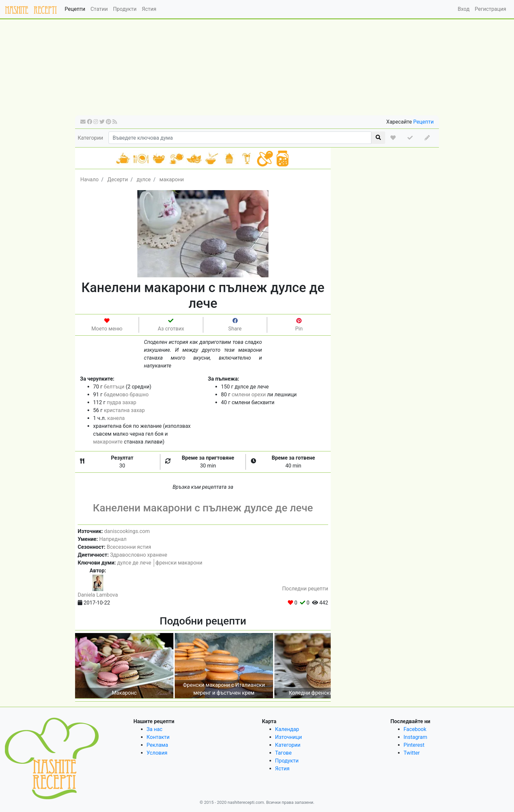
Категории (90, 138)
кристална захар (124, 410)
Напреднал (113, 539)
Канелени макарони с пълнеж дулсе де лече (203, 508)
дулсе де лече (134, 563)
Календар (287, 729)
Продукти (125, 9)
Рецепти (75, 9)
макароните (108, 442)
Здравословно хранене (139, 555)
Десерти (118, 179)
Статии (99, 9)
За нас (154, 729)
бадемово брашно (126, 395)
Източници (288, 737)
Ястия (149, 9)
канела (116, 418)
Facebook (415, 729)
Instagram (415, 737)
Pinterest (414, 745)
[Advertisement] (257, 69)
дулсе (144, 179)
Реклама (157, 745)
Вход (464, 9)
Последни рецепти (305, 589)
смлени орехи (249, 395)
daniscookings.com (127, 531)
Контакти (158, 737)
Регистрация (490, 9)
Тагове (283, 753)
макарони (172, 179)
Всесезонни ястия (129, 547)
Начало (89, 179)
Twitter (412, 753)
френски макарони (179, 563)
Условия (157, 753)
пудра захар (122, 402)
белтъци (114, 387)
